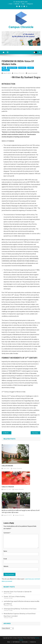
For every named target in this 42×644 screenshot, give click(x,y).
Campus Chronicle (21, 27)
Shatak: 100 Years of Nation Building (14, 597)
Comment (7, 533)
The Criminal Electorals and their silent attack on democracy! (36, 433)
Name (5, 551)
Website (6, 566)
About (9, 642)
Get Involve (25, 642)
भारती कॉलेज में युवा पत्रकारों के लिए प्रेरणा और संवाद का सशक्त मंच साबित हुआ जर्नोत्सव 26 (22, 603)
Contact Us (33, 642)
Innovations (22, 68)
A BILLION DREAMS (7, 466)
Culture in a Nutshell (8, 487)
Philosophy (6, 70)
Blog (4, 68)
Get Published (16, 642)
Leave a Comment (32, 73)
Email (5, 559)
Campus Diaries (12, 68)
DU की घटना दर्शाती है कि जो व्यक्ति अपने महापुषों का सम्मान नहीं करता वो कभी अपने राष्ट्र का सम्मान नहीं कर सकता (21, 512)
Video (23, 4)
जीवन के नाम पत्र (8, 433)
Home (11, 4)
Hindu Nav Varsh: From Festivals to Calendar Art (18, 592)
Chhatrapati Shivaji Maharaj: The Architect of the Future (20, 609)
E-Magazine (30, 4)
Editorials (17, 4)
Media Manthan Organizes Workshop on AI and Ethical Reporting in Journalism (20, 615)
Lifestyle (31, 68)
